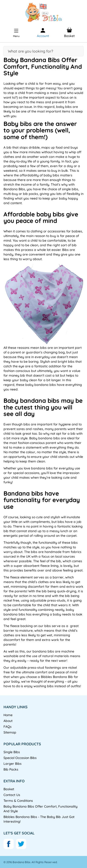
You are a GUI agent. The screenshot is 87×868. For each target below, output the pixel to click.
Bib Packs (11, 769)
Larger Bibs (13, 764)
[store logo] (43, 12)
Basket (9, 789)
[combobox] (43, 51)
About (8, 721)
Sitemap (10, 732)
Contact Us (12, 795)
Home (8, 715)
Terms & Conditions (18, 801)
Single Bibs (12, 752)
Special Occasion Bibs (20, 758)
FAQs (8, 727)
